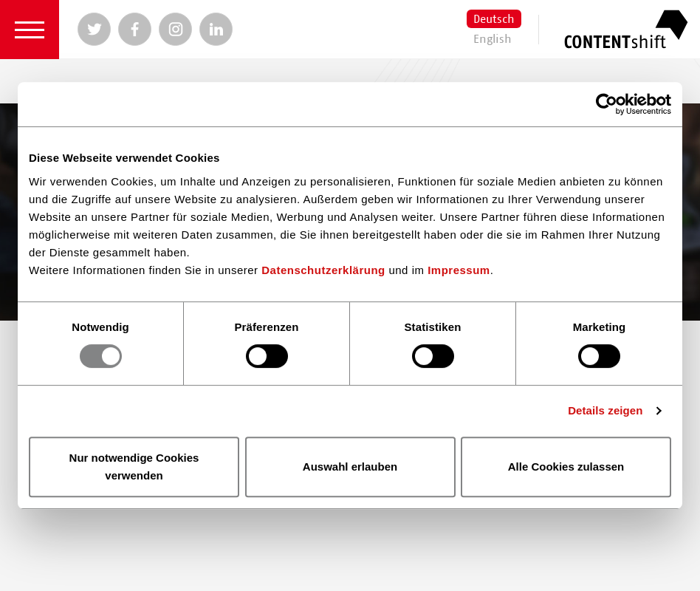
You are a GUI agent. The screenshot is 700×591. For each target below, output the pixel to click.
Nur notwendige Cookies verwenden (134, 467)
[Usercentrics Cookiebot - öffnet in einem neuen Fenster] (607, 104)
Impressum (459, 270)
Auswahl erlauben (350, 467)
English (493, 39)
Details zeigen (605, 410)
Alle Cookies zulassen (566, 467)
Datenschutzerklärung (323, 270)
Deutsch (494, 19)
